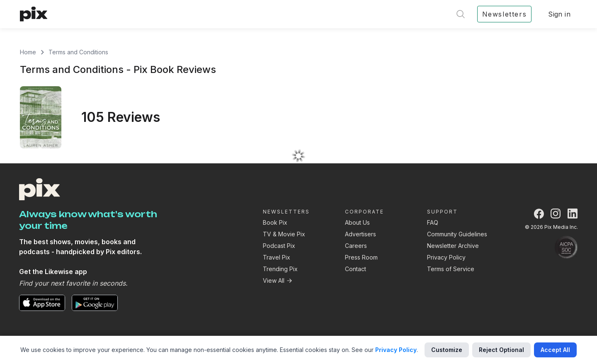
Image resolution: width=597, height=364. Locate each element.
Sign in (559, 14)
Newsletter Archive (453, 246)
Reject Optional (501, 350)
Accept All (555, 350)
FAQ (433, 222)
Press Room (361, 257)
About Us (357, 222)
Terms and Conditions (78, 52)
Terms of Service (451, 269)
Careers (356, 246)
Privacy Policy (446, 257)
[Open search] (461, 14)
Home (28, 52)
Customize (447, 350)
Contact (356, 269)
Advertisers (360, 234)
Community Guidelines (457, 234)
